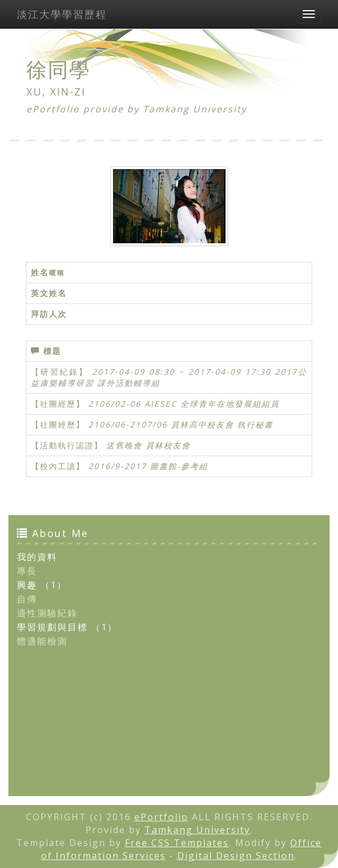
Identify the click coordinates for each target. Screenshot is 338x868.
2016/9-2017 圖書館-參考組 (148, 466)
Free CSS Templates (177, 843)
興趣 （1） (42, 585)
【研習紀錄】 (60, 372)
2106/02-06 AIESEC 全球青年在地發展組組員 (184, 404)
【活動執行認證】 (67, 445)
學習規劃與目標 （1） (67, 627)
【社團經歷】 (58, 404)
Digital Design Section (236, 856)
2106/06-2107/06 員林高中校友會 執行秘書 (181, 424)
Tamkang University (195, 109)
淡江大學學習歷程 (62, 14)
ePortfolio (161, 817)
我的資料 (37, 557)
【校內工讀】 (58, 466)
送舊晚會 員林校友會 (148, 445)
